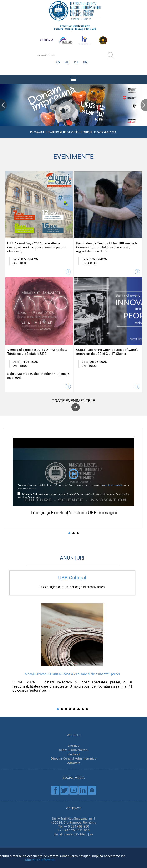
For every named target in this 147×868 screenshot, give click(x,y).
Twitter (64, 790)
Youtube (73, 790)
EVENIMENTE (73, 157)
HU (67, 62)
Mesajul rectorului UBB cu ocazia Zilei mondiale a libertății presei (72, 674)
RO (58, 62)
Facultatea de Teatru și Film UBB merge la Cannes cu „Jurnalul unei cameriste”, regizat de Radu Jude (107, 247)
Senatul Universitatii (74, 750)
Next (144, 105)
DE (76, 62)
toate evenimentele (73, 401)
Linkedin (83, 790)
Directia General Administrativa (74, 759)
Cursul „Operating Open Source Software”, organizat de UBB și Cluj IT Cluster (107, 352)
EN (85, 62)
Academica (92, 790)
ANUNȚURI (72, 558)
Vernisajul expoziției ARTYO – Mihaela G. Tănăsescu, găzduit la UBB (37, 352)
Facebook (55, 790)
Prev (3, 105)
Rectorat (74, 754)
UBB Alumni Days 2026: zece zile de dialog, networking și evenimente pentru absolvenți (36, 247)
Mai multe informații (40, 860)
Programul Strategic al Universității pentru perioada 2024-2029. (73, 132)
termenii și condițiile (112, 485)
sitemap (74, 745)
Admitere (74, 763)
